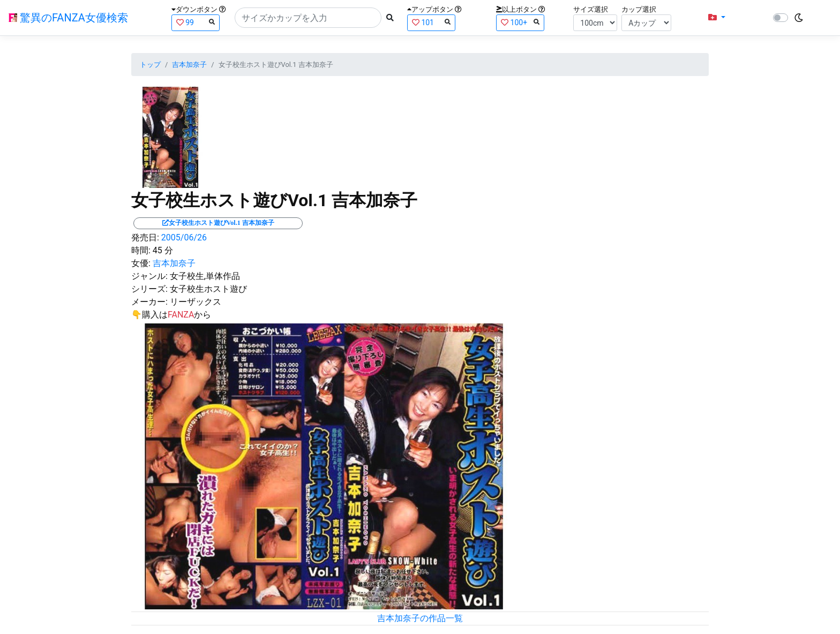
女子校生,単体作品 (205, 276)
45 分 (163, 250)
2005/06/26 (184, 237)
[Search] (308, 18)
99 (196, 22)
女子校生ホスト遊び (208, 289)
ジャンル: (149, 276)
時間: (141, 250)
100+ (520, 22)
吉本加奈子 (189, 65)
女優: (141, 263)
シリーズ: (149, 289)
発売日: (145, 237)
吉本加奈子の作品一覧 (420, 618)
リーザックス (196, 302)
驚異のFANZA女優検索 (68, 18)
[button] (717, 18)
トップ (150, 65)
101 (431, 22)
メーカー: (149, 302)
